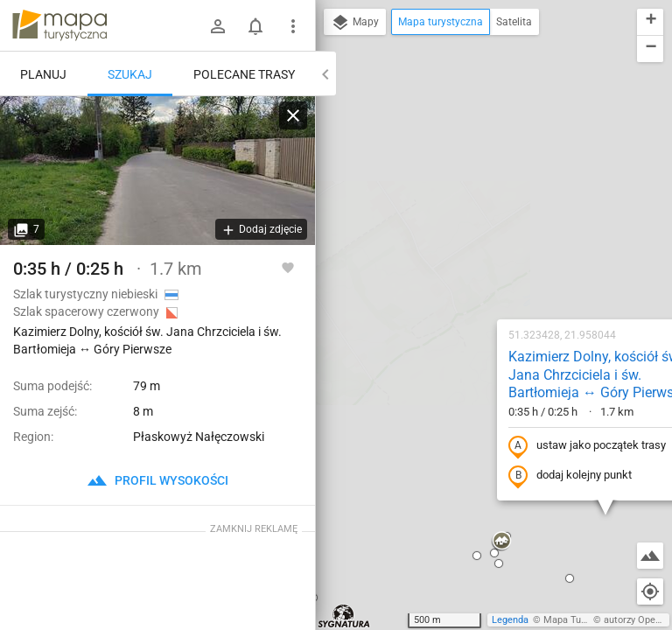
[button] (388, 334)
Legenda (510, 620)
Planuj (43, 74)
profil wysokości (157, 480)
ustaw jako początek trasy (473, 239)
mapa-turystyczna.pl (59, 25)
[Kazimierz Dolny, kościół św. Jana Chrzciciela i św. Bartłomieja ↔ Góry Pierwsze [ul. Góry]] (157, 171)
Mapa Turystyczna (583, 620)
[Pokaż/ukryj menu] (293, 26)
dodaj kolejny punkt (456, 269)
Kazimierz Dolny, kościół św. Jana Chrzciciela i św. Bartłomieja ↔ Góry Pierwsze (484, 168)
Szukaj (130, 74)
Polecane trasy (244, 74)
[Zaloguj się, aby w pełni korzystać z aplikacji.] (288, 267)
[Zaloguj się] (218, 26)
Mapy (355, 23)
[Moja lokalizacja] (650, 591)
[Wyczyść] (293, 115)
